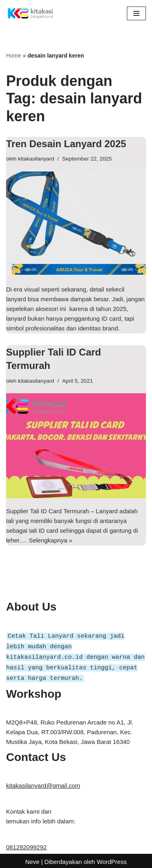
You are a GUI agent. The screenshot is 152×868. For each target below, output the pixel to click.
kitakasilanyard (36, 159)
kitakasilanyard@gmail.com (43, 783)
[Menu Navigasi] (136, 13)
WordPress (112, 860)
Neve (32, 860)
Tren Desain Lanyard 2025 (66, 144)
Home (14, 56)
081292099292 (26, 845)
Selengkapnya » (51, 540)
